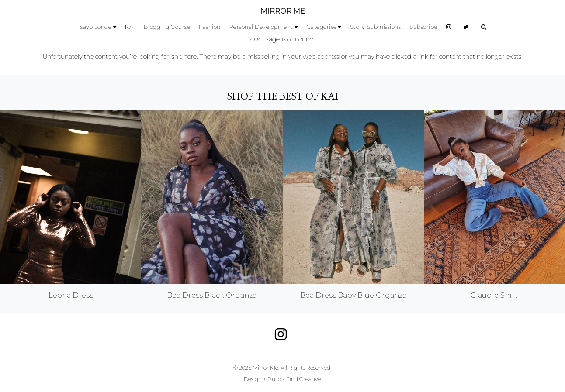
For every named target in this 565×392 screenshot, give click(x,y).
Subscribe (423, 27)
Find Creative (304, 379)
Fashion (210, 27)
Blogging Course (167, 27)
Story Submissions (376, 27)
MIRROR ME (283, 11)
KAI (130, 27)
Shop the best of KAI (282, 96)
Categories (322, 27)
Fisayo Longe (93, 27)
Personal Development (261, 27)
